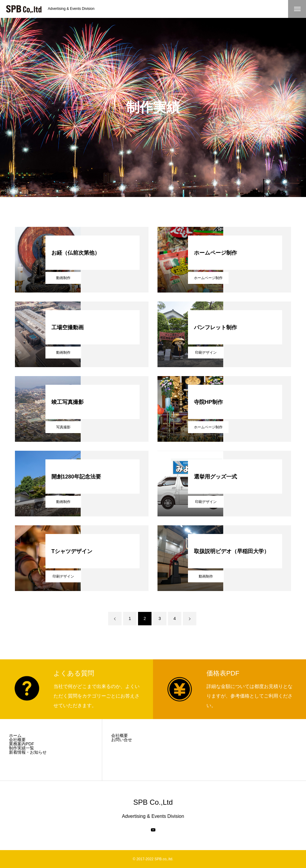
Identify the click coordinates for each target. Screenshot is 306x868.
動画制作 (63, 278)
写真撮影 (63, 427)
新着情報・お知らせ (28, 752)
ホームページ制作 (208, 278)
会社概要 (17, 740)
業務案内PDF (22, 744)
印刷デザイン (206, 353)
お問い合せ (122, 740)
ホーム (15, 735)
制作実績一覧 (22, 748)
